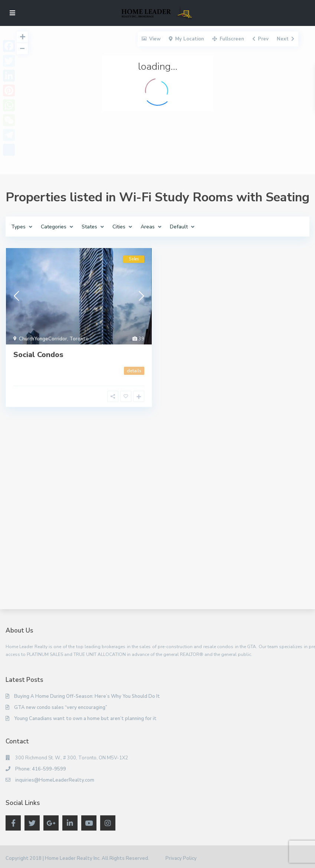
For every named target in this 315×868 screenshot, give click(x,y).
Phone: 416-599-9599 (41, 769)
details (134, 371)
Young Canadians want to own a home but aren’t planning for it (85, 719)
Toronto (79, 339)
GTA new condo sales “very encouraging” (61, 707)
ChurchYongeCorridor (43, 339)
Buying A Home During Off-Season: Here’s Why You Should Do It (87, 696)
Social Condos (38, 355)
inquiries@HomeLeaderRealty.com (55, 780)
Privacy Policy (181, 858)
